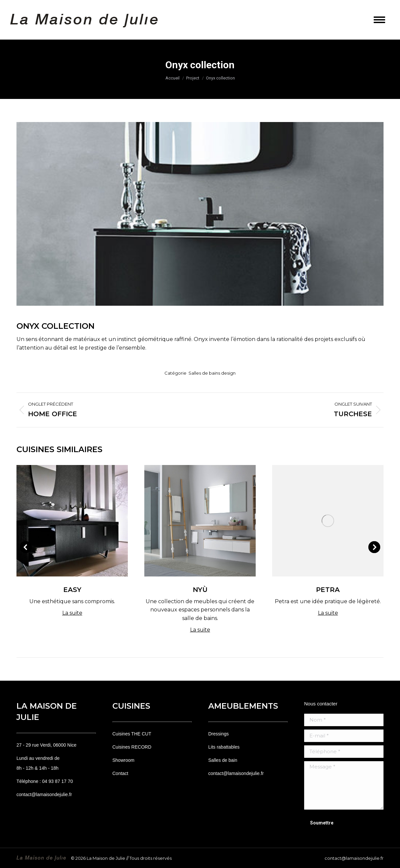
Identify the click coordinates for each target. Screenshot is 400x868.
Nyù (200, 590)
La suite (72, 613)
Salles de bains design (212, 373)
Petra (328, 590)
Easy (72, 590)
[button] (26, 547)
